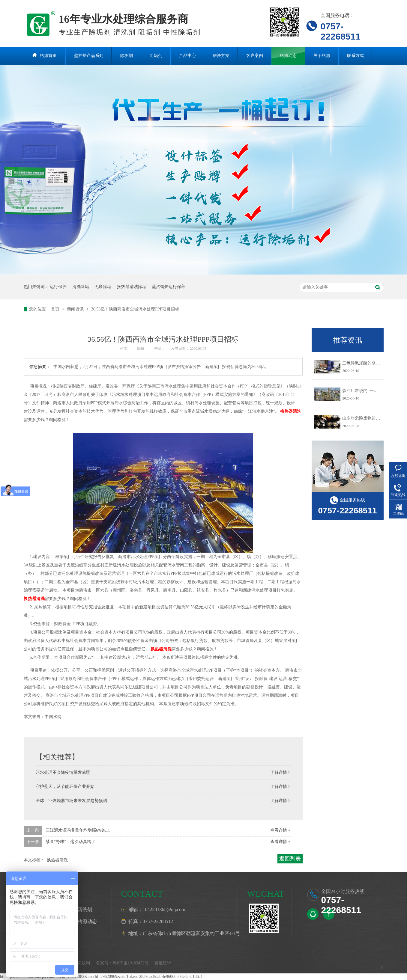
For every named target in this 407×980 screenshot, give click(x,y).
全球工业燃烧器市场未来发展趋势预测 (71, 801)
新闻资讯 (76, 309)
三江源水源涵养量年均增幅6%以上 (78, 830)
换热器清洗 (291, 411)
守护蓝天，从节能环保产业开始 (65, 787)
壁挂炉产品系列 (89, 56)
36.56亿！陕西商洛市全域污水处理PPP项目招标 (135, 309)
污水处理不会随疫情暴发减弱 (63, 772)
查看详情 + (280, 830)
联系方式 (355, 56)
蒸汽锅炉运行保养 (169, 287)
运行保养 (58, 287)
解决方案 (221, 56)
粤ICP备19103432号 (131, 963)
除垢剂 (127, 56)
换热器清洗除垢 (132, 287)
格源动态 (288, 56)
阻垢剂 (156, 56)
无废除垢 (103, 287)
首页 (56, 309)
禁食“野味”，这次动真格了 (70, 842)
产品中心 (187, 56)
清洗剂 (85, 909)
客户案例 (255, 56)
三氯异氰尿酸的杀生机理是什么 (372, 363)
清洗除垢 (81, 287)
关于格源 (322, 56)
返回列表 (290, 859)
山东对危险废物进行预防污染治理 (374, 418)
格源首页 (48, 56)
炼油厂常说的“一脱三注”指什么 (371, 391)
